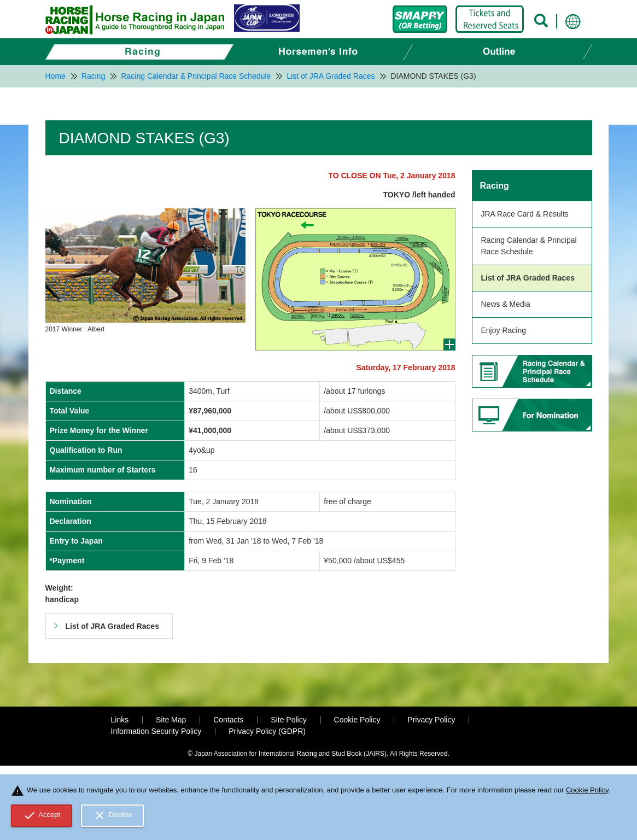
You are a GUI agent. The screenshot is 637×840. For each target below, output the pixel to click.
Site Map (171, 720)
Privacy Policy (431, 720)
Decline (113, 815)
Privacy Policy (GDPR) (267, 731)
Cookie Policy (357, 720)
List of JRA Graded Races (528, 278)
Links (120, 720)
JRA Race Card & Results (525, 214)
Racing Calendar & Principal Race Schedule (529, 246)
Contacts (228, 720)
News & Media (506, 304)
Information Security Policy (156, 731)
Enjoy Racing (504, 330)
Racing (495, 186)
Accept (42, 815)
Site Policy (288, 720)
